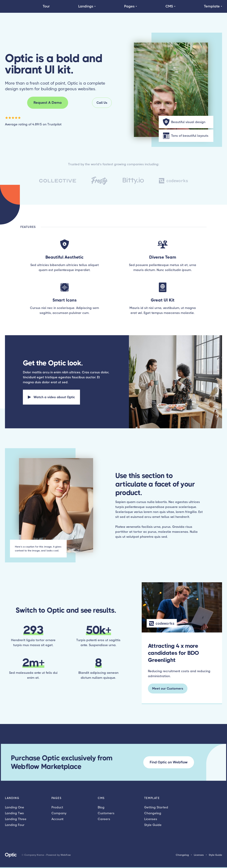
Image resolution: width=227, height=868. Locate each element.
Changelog (153, 813)
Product (57, 807)
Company (59, 813)
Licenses (151, 819)
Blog (101, 807)
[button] (87, 6)
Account (57, 819)
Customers (106, 813)
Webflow (66, 855)
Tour (46, 6)
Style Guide (153, 825)
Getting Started (156, 807)
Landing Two (14, 813)
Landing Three (16, 819)
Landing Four (15, 825)
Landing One (15, 807)
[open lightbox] (51, 397)
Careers (104, 819)
